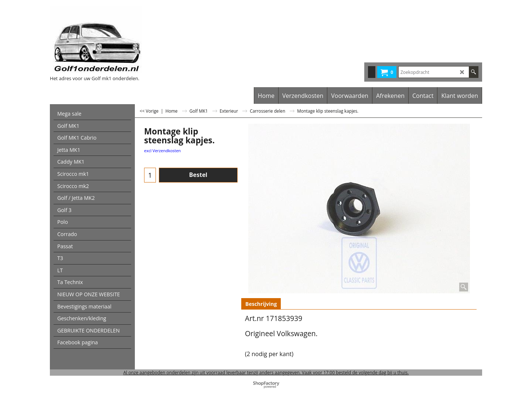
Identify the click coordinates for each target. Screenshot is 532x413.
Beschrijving (261, 304)
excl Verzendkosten (162, 151)
